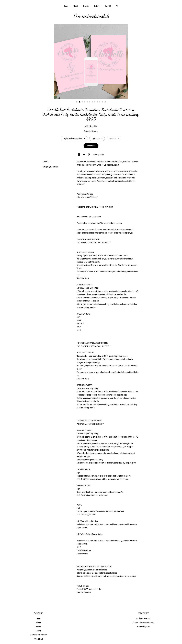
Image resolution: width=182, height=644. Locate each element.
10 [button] (102, 102)
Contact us (39, 639)
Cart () (108, 6)
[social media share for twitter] (84, 155)
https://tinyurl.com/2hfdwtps (87, 197)
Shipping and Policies (39, 635)
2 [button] (82, 102)
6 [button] (92, 102)
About (75, 6)
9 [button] (100, 102)
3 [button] (85, 102)
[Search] (117, 6)
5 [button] (90, 102)
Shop (66, 6)
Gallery (97, 6)
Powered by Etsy (143, 626)
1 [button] (80, 102)
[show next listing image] (105, 102)
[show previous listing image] (77, 102)
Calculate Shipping (91, 131)
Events (86, 6)
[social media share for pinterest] (89, 155)
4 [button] (87, 102)
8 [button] (97, 102)
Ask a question (99, 155)
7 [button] (95, 102)
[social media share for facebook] (79, 155)
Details (47, 161)
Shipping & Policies (50, 167)
